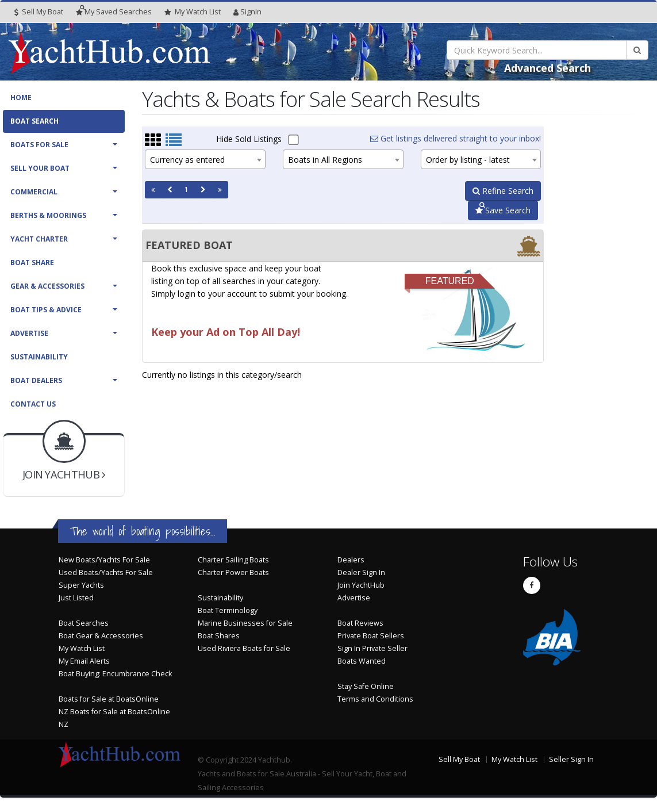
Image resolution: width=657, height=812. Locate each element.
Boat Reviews (360, 623)
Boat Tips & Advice (46, 310)
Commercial (34, 192)
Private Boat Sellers (371, 636)
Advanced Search (547, 68)
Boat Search (34, 121)
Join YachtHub (361, 585)
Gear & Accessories (47, 286)
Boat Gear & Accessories (101, 636)
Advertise (29, 333)
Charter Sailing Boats (233, 560)
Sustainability (39, 357)
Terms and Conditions (375, 699)
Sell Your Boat (40, 168)
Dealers (351, 560)
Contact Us (33, 404)
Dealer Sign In (361, 572)
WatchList (193, 12)
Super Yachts (81, 585)
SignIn (247, 12)
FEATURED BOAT (189, 245)
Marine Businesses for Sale (245, 623)
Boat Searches (84, 623)
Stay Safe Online (366, 686)
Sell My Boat (39, 12)
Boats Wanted (362, 661)
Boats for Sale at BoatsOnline (109, 699)
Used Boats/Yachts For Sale (106, 572)
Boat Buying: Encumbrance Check (115, 674)
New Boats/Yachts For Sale (104, 560)
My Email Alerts (84, 661)
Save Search (503, 210)
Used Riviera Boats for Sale (244, 648)
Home (21, 97)
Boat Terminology (228, 610)
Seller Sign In (571, 759)
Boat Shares (219, 636)
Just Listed (76, 598)
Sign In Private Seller (372, 648)
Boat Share (32, 263)
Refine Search (503, 191)
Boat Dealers (36, 380)
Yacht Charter (39, 239)
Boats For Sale (39, 145)
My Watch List (82, 648)
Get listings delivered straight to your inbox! (456, 138)
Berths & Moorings (48, 215)
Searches (114, 12)
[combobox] (205, 159)
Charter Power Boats (233, 572)
